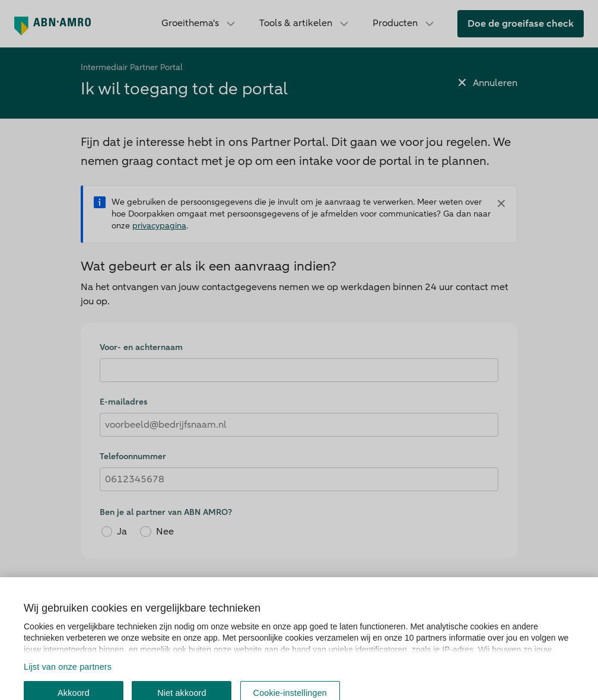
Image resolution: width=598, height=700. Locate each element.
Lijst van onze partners (68, 692)
